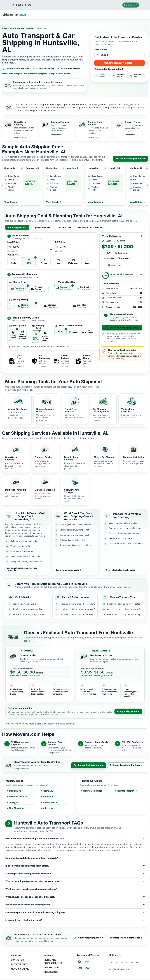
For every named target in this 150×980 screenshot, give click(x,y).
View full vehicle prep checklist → (121, 570)
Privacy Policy (19, 964)
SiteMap (48, 955)
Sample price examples (12, 74)
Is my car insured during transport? (75, 920)
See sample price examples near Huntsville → (22, 569)
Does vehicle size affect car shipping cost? (75, 905)
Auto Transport (17, 28)
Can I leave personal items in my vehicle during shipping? (75, 912)
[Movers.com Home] (15, 15)
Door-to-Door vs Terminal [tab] (90, 227)
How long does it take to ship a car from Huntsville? (75, 858)
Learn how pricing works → (69, 570)
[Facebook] (111, 962)
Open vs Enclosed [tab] (42, 227)
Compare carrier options (60, 74)
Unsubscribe (51, 972)
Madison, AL (15, 791)
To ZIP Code (60, 242)
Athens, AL (49, 808)
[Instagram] (127, 962)
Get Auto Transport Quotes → (120, 63)
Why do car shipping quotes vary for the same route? (75, 881)
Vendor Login (51, 968)
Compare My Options (128, 711)
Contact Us (17, 960)
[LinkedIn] (132, 962)
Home (5, 28)
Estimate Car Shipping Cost (109, 69)
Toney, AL (14, 802)
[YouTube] (122, 962)
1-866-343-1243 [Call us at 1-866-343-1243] (22, 5)
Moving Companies (93, 791)
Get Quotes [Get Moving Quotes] (131, 5)
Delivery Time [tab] (65, 227)
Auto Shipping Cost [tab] (17, 227)
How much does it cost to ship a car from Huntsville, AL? (75, 839)
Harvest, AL (49, 797)
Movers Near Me (20, 969)
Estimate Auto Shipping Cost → (126, 765)
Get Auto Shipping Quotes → (130, 159)
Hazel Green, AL (51, 802)
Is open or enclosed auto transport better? (75, 866)
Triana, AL (48, 791)
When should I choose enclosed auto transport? (75, 897)
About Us (16, 955)
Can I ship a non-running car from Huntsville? (75, 874)
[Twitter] (117, 962)
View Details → (12, 202)
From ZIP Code (101, 50)
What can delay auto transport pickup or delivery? (75, 889)
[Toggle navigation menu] (146, 15)
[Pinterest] (137, 962)
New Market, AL (17, 808)
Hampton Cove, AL (18, 797)
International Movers (127, 791)
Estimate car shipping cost (36, 74)
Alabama (30, 28)
